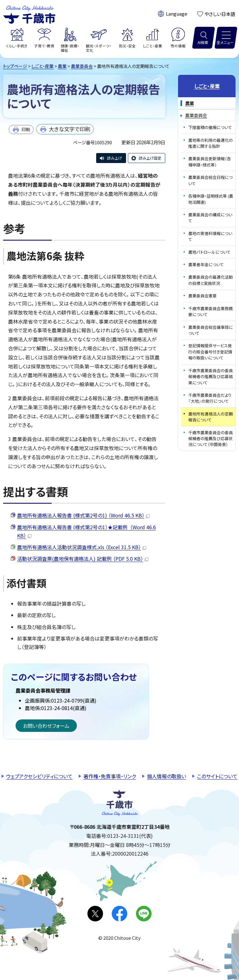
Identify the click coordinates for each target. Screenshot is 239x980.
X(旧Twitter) (95, 914)
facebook (119, 914)
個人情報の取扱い (166, 776)
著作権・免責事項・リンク (110, 776)
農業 (62, 66)
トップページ (15, 66)
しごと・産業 (42, 66)
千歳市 (29, 14)
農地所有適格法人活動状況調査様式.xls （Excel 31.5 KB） (82, 547)
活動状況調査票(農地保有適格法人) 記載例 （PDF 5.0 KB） (83, 559)
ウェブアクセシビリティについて (39, 776)
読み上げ (115, 158)
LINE (144, 914)
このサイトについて (217, 776)
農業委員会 (82, 66)
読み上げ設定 (150, 158)
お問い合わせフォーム (46, 726)
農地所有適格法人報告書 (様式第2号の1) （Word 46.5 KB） (83, 515)
